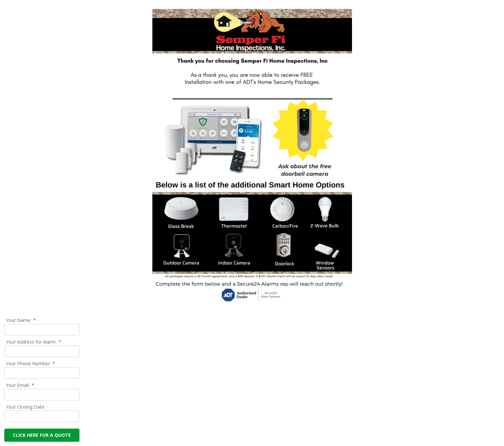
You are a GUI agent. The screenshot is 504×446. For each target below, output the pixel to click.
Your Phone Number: (31, 363)
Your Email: (20, 385)
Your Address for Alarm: (34, 342)
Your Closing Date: (26, 407)
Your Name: (21, 320)
